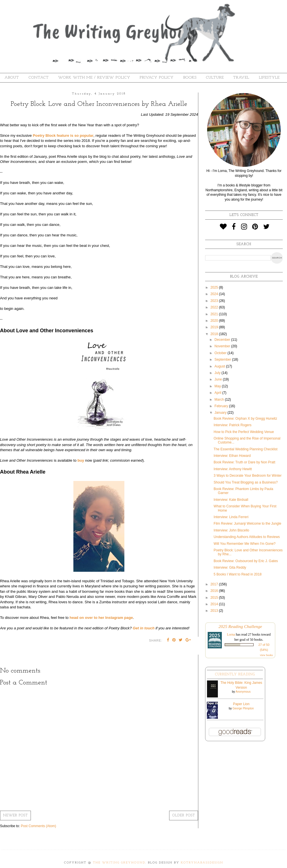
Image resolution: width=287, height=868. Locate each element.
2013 (215, 611)
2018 (215, 334)
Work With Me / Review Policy (94, 78)
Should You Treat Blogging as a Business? (246, 482)
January (221, 413)
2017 (215, 584)
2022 (215, 307)
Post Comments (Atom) (38, 826)
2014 (215, 604)
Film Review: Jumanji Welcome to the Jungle (247, 524)
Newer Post (15, 816)
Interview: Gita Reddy (230, 568)
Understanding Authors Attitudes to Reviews (247, 537)
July (218, 373)
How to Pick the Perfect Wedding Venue (244, 432)
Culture (215, 78)
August (220, 366)
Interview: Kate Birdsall (231, 500)
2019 (215, 327)
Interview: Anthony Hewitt (233, 469)
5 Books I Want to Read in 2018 (238, 574)
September (223, 360)
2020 (215, 321)
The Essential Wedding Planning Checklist (245, 449)
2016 (215, 591)
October (221, 353)
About (12, 78)
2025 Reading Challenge (240, 626)
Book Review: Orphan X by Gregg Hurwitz (245, 419)
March (220, 400)
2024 (215, 294)
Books (190, 78)
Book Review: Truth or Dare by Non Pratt (244, 462)
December (223, 340)
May (218, 386)
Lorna (231, 634)
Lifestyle (269, 78)
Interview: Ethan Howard (232, 456)
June (219, 379)
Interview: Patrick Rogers (232, 425)
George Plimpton (243, 708)
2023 (215, 301)
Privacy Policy (157, 78)
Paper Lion (241, 704)
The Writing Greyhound (119, 863)
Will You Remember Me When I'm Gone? (245, 544)
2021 (215, 314)
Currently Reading (235, 674)
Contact (39, 78)
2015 (215, 598)
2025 (215, 287)
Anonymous (243, 692)
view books (266, 655)
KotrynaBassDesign (202, 863)
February (222, 406)
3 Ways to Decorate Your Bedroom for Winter (248, 476)
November (223, 346)
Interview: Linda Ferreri (231, 517)
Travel (241, 78)
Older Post (184, 816)
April (218, 393)
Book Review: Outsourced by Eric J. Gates (246, 561)
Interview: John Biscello (231, 530)
